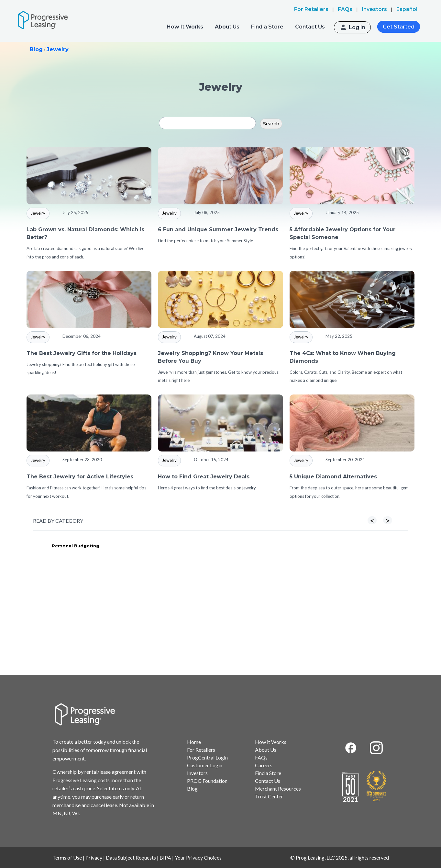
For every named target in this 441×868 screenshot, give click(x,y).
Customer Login (205, 765)
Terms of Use (67, 857)
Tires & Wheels (343, 546)
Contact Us (310, 27)
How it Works (271, 742)
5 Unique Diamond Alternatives (333, 477)
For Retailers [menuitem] (311, 9)
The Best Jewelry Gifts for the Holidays (82, 353)
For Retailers (201, 750)
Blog (36, 49)
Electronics (150, 546)
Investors (197, 773)
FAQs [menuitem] (345, 9)
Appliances (56, 546)
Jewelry (58, 49)
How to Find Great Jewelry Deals (204, 477)
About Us (227, 27)
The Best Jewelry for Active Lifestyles (80, 477)
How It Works (185, 27)
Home (194, 742)
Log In (357, 27)
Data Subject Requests (131, 857)
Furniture (242, 546)
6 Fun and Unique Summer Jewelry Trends (218, 229)
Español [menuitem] (407, 9)
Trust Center (269, 796)
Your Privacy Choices (198, 857)
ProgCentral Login (207, 757)
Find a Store (267, 27)
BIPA (165, 857)
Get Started (399, 27)
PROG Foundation (207, 781)
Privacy (94, 857)
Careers (264, 765)
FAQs (261, 757)
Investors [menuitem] (374, 9)
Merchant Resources (278, 788)
